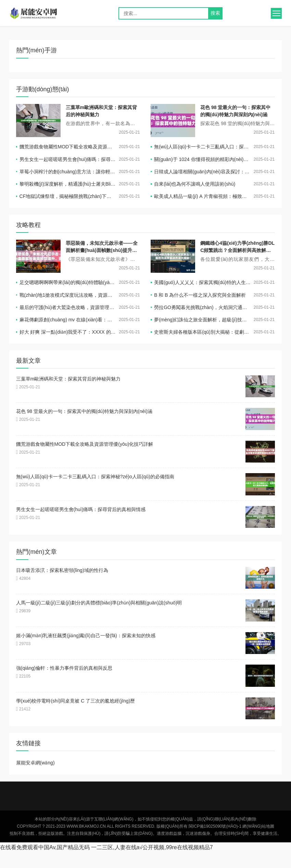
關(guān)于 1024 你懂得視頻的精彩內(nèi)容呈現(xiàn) (202, 159)
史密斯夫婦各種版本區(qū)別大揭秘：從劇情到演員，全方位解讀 (202, 332)
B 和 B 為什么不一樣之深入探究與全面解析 (200, 295)
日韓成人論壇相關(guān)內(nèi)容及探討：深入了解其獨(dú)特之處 (202, 172)
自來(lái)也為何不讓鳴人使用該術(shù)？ (195, 184)
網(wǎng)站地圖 (258, 826)
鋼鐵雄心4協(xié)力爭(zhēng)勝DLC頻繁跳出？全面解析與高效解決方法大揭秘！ (237, 250)
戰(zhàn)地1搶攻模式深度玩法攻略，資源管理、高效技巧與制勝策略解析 (68, 295)
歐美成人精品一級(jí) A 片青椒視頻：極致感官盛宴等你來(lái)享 (202, 196)
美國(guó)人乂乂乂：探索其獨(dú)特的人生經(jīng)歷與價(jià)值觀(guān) (202, 282)
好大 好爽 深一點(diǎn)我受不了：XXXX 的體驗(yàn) (68, 332)
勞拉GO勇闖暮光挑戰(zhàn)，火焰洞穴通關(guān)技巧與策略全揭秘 (202, 307)
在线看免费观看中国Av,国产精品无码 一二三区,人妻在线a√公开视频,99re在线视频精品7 (106, 847)
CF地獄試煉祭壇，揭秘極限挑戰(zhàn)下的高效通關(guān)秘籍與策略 (68, 196)
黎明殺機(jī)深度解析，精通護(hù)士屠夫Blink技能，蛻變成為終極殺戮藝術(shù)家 (68, 184)
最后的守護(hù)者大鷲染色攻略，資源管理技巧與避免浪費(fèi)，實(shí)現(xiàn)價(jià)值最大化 (68, 307)
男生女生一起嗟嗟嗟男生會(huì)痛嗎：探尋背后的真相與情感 (68, 159)
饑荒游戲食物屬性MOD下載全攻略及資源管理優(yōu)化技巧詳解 (68, 147)
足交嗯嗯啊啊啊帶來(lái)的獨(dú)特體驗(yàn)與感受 (68, 282)
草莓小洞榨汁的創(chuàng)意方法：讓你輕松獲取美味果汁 (68, 172)
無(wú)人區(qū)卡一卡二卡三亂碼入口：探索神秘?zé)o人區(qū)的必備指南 (202, 147)
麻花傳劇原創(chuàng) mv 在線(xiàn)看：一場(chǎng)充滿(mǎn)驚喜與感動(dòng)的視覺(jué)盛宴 (68, 320)
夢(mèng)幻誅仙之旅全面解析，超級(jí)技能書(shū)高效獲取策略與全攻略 (202, 320)
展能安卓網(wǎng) (40, 13)
